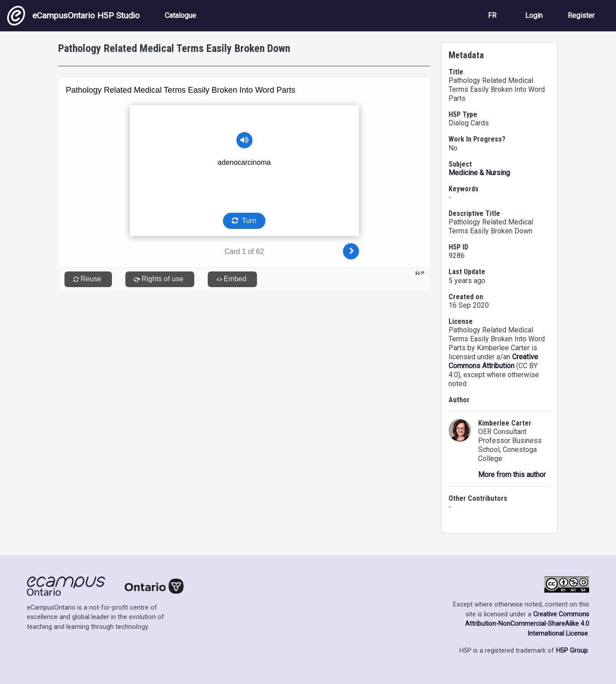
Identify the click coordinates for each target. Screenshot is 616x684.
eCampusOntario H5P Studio (73, 16)
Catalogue (180, 15)
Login (534, 15)
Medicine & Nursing (479, 173)
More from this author (512, 475)
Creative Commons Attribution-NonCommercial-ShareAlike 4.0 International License (527, 624)
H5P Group (572, 651)
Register (581, 15)
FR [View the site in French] (492, 15)
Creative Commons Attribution (493, 361)
